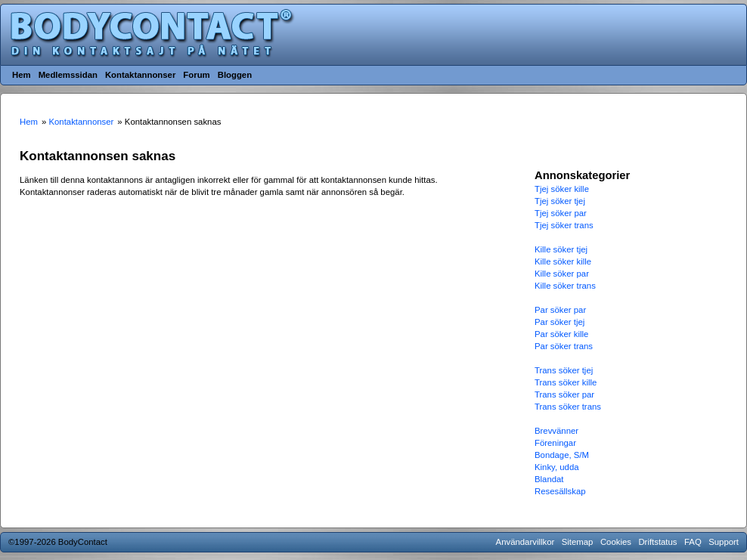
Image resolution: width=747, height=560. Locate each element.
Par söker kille (561, 334)
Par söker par (560, 310)
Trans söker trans (568, 407)
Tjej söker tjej (560, 201)
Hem (22, 75)
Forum (196, 75)
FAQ (693, 542)
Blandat (549, 479)
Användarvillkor (525, 542)
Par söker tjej (559, 322)
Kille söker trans (565, 286)
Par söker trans (564, 346)
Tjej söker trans (564, 225)
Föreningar (555, 443)
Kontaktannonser (140, 75)
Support (724, 542)
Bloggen (235, 75)
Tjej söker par (561, 213)
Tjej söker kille (562, 189)
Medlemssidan (68, 75)
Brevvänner (556, 431)
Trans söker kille (566, 382)
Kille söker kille (563, 261)
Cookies (616, 542)
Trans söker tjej (564, 370)
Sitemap (578, 542)
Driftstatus (657, 542)
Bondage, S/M (562, 455)
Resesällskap (560, 491)
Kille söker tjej (561, 249)
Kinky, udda (557, 467)
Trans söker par (564, 394)
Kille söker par (562, 274)
